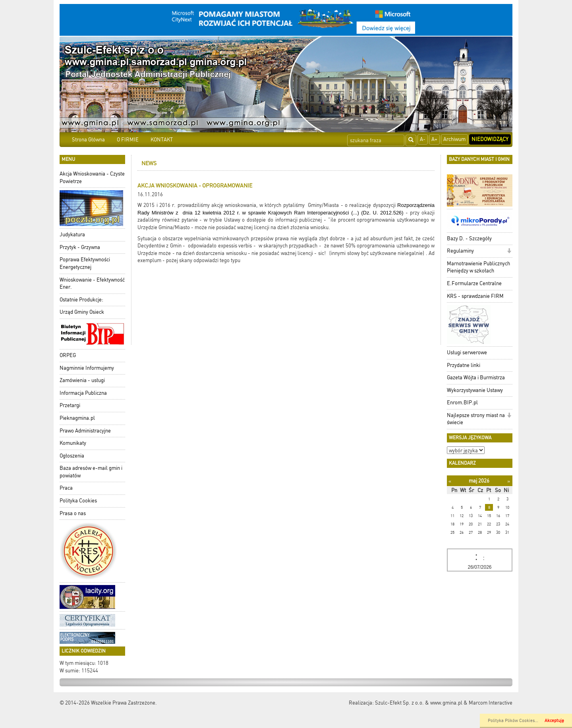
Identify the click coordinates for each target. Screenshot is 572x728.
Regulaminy (460, 251)
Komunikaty (73, 443)
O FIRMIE (128, 140)
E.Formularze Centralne (474, 283)
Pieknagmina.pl (77, 418)
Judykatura (72, 235)
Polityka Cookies (78, 501)
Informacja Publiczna (83, 393)
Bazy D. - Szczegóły (469, 238)
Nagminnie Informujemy (87, 368)
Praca (66, 488)
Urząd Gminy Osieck (82, 312)
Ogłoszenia (72, 456)
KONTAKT (162, 140)
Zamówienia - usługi (82, 380)
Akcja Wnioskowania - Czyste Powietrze (92, 178)
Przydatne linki (464, 365)
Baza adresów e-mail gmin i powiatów (91, 472)
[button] (509, 252)
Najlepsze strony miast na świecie (476, 419)
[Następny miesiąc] (509, 481)
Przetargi (70, 405)
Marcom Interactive (491, 703)
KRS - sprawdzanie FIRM (475, 296)
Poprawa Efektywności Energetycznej (85, 263)
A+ (434, 139)
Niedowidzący (490, 139)
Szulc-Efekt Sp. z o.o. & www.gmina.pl (419, 703)
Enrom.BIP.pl (462, 403)
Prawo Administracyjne (85, 431)
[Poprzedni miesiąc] (450, 481)
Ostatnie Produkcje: (81, 300)
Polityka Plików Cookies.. (512, 721)
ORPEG (68, 355)
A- (423, 139)
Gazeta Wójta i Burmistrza (476, 378)
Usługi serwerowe (467, 352)
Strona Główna (88, 140)
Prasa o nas (73, 513)
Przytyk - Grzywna (80, 247)
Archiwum (454, 139)
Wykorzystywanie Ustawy (475, 390)
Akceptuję (554, 721)
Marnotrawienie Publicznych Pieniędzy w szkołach (478, 267)
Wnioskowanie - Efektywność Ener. (92, 284)
